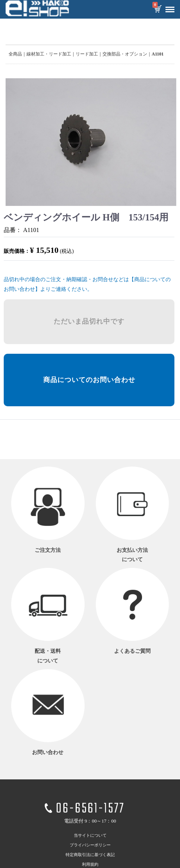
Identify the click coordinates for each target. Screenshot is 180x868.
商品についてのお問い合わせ (89, 380)
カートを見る (158, 10)
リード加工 (87, 54)
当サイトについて (90, 835)
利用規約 (90, 864)
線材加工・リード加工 (49, 54)
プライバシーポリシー (90, 845)
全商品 (15, 54)
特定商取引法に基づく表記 (90, 854)
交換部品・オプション (125, 54)
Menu (168, 7)
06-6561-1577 (90, 809)
